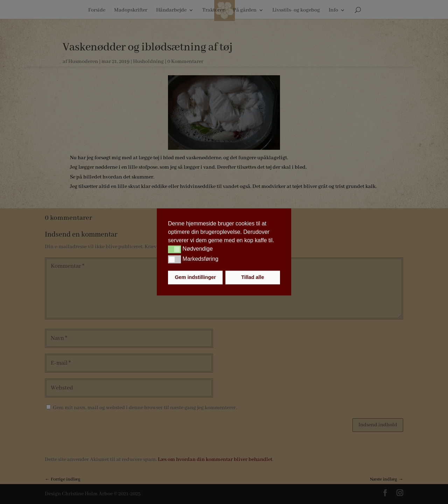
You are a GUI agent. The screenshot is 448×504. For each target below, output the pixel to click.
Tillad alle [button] (253, 278)
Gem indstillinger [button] (195, 278)
